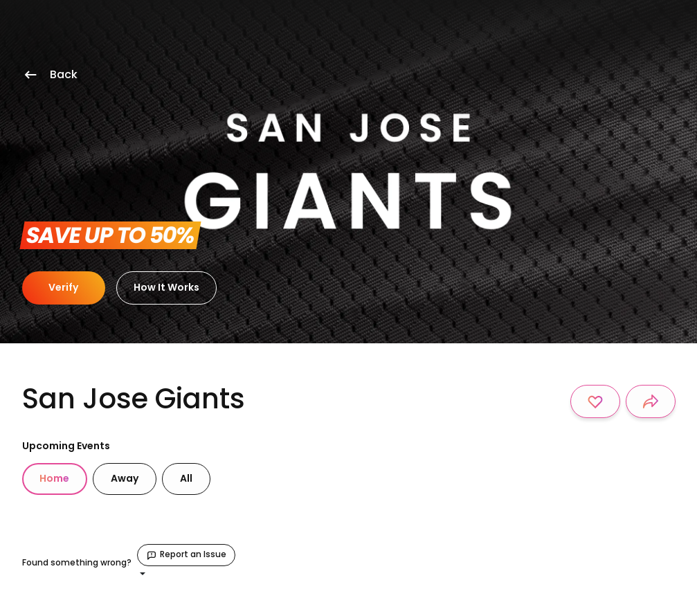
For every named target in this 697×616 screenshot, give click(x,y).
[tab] (55, 479)
